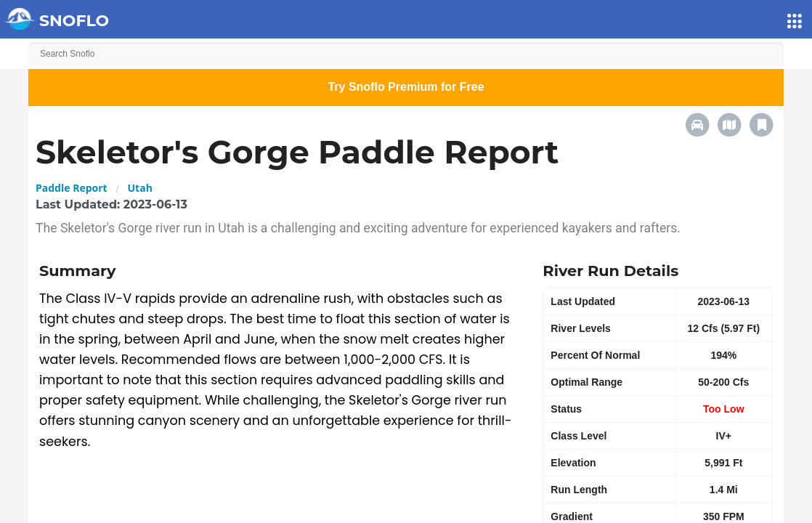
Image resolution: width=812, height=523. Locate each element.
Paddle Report (72, 188)
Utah (140, 188)
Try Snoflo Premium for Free (406, 87)
